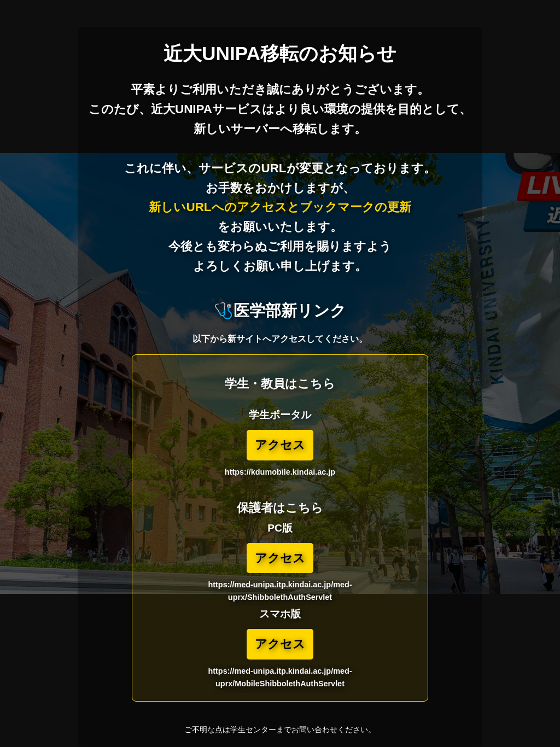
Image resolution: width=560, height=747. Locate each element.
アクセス (280, 445)
